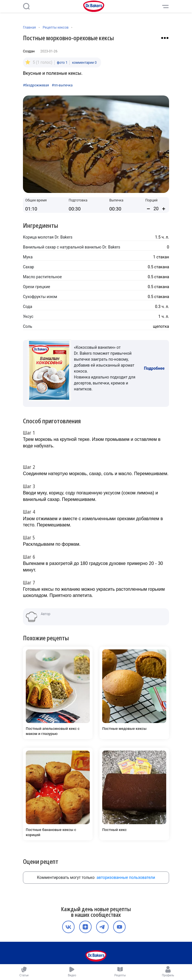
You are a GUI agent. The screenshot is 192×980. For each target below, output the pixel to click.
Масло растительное (42, 277)
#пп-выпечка (62, 85)
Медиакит (95, 958)
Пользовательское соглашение (76, 952)
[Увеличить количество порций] (164, 209)
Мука (28, 257)
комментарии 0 (84, 63)
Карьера (111, 952)
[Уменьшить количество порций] (148, 209)
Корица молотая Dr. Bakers (48, 237)
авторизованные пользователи (126, 853)
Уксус (28, 316)
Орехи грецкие (37, 287)
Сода (28, 307)
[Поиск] (26, 6)
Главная (29, 27)
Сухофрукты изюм (40, 297)
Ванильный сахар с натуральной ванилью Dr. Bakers (72, 247)
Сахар (28, 267)
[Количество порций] (156, 209)
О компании (67, 946)
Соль (28, 326)
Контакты (129, 952)
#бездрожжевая (36, 85)
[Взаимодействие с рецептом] (165, 38)
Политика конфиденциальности (105, 946)
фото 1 (62, 63)
